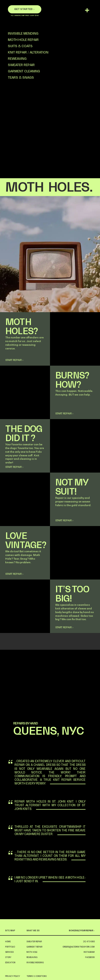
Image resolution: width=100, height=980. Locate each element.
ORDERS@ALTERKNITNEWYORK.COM (79, 947)
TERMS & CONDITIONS (37, 976)
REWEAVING (17, 59)
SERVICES (9, 952)
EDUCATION (10, 963)
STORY (8, 957)
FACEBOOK (90, 957)
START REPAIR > (14, 360)
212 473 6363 (89, 942)
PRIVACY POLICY (13, 976)
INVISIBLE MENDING (23, 33)
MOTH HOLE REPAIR (23, 40)
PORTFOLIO (10, 947)
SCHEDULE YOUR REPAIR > (82, 931)
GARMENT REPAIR (34, 947)
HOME (8, 942)
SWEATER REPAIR (21, 65)
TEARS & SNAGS (21, 77)
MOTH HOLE (32, 952)
